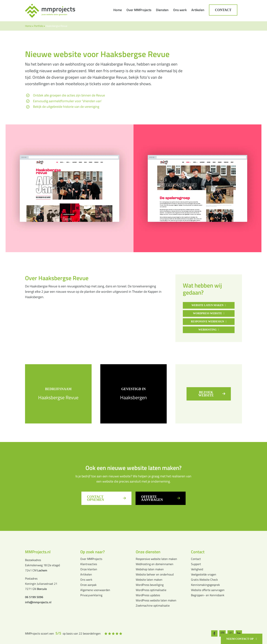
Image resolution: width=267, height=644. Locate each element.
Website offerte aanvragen (208, 590)
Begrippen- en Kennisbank (208, 595)
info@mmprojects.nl (38, 602)
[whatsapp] (231, 633)
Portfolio (39, 26)
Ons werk (86, 580)
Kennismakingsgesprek (205, 585)
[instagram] (223, 633)
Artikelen (86, 574)
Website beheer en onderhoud (155, 574)
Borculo (42, 589)
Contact (196, 559)
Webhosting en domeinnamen (155, 564)
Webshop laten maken (150, 569)
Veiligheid (197, 569)
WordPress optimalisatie (151, 590)
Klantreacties (89, 564)
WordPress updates (148, 595)
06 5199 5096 (34, 597)
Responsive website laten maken (156, 559)
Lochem (42, 570)
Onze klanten (89, 569)
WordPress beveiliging (150, 585)
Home (28, 26)
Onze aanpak (88, 585)
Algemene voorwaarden (95, 590)
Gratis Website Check (204, 580)
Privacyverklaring (91, 595)
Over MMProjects (91, 559)
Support (196, 564)
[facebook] (214, 633)
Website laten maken (149, 580)
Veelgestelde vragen (204, 574)
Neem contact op (240, 639)
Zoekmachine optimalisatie (153, 605)
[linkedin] (240, 633)
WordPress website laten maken (156, 600)
